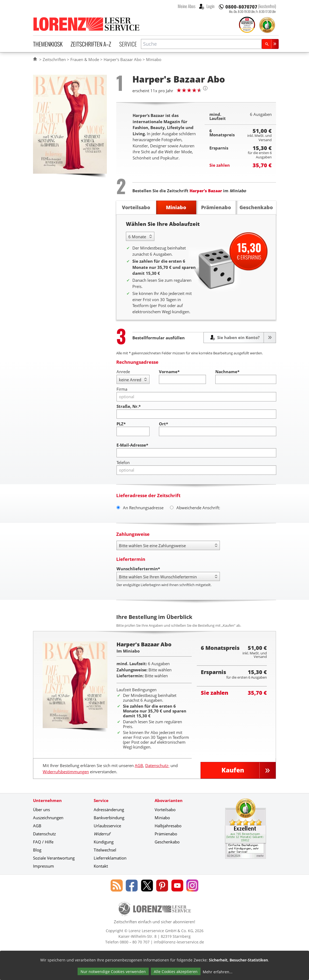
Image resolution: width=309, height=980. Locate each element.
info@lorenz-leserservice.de (179, 942)
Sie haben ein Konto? (238, 337)
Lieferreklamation (110, 858)
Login (210, 6)
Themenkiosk (48, 44)
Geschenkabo (167, 842)
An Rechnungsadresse (140, 508)
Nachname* (227, 372)
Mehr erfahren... (218, 972)
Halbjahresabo (168, 826)
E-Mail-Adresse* (132, 445)
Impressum (43, 866)
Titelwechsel (105, 850)
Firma (122, 389)
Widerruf (102, 834)
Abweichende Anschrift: (195, 508)
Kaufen (233, 770)
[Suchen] (270, 44)
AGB (139, 765)
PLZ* (121, 424)
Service (128, 44)
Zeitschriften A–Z (91, 44)
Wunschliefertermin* (138, 569)
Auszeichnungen (48, 818)
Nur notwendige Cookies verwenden (113, 972)
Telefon (123, 462)
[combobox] (201, 44)
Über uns (41, 810)
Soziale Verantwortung (54, 858)
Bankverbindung (109, 818)
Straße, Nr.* (129, 406)
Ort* (163, 424)
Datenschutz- (157, 765)
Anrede (123, 372)
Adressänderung (109, 810)
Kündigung (104, 842)
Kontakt (101, 866)
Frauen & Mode (85, 59)
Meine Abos (187, 6)
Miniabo (162, 818)
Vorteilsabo (165, 810)
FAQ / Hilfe (43, 842)
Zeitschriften (54, 59)
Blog (37, 850)
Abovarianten (169, 800)
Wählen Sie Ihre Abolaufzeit (163, 224)
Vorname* (169, 372)
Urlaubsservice (107, 826)
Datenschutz (44, 834)
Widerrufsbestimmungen (66, 772)
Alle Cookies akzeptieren (176, 972)
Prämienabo (166, 834)
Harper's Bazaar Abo (123, 59)
